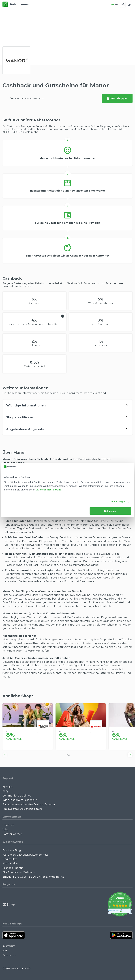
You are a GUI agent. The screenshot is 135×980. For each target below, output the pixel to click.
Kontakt (7, 787)
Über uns (8, 825)
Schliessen (110, 511)
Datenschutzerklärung (49, 490)
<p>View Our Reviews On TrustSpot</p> (120, 905)
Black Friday (10, 864)
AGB (5, 951)
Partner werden (13, 834)
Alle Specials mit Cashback (19, 872)
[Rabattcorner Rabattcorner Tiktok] (13, 904)
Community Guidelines (17, 796)
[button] (5, 755)
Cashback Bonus (13, 868)
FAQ (5, 791)
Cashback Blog (12, 850)
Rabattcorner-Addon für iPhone (22, 809)
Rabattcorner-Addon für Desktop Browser (29, 804)
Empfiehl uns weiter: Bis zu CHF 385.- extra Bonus (33, 877)
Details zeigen (118, 502)
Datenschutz (10, 955)
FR (116, 5)
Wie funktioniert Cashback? (20, 800)
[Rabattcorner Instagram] (9, 904)
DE (113, 5)
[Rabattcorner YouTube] (4, 904)
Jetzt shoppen (117, 98)
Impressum (9, 946)
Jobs (5, 830)
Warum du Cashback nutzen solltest (25, 855)
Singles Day (10, 859)
